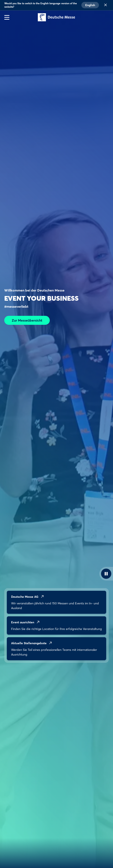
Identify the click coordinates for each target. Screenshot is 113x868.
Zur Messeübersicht (27, 320)
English (90, 5)
